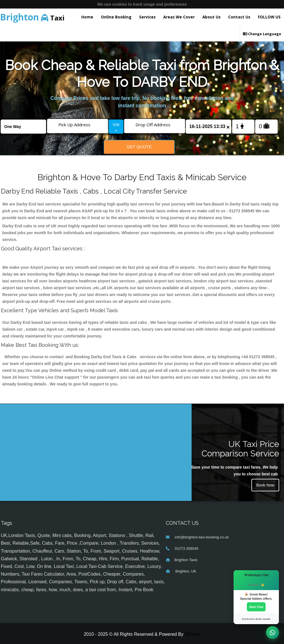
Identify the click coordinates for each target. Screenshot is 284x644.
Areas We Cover (179, 17)
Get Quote (139, 147)
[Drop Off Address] (155, 125)
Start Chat (256, 607)
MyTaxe (192, 634)
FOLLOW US (269, 17)
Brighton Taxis (186, 560)
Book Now (265, 485)
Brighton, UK (185, 571)
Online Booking (116, 17)
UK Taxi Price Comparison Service (240, 449)
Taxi (32, 17)
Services (147, 17)
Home (87, 17)
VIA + (116, 127)
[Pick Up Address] (78, 125)
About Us (211, 17)
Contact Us (239, 17)
